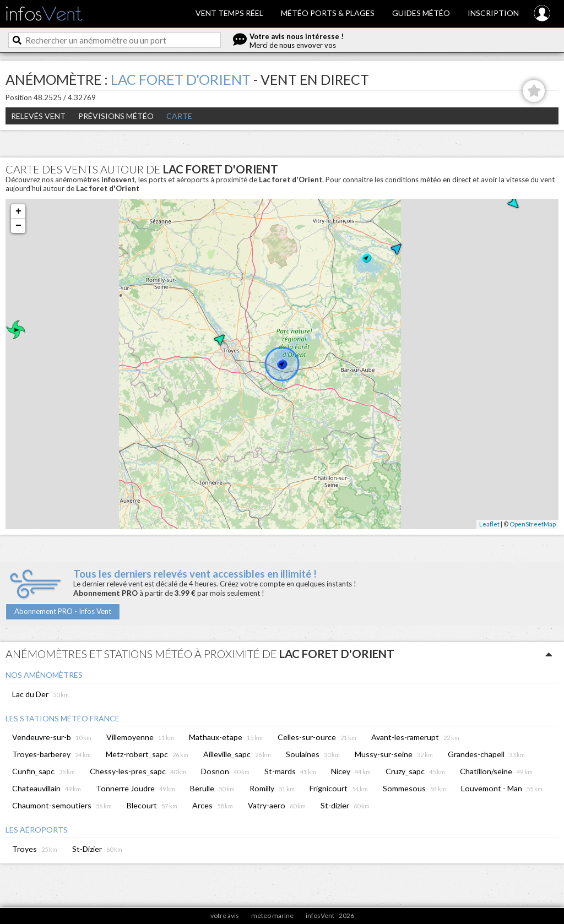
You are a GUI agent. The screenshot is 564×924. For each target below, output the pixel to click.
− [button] (18, 226)
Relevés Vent (38, 116)
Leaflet (489, 524)
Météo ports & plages (328, 13)
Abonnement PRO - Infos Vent (63, 611)
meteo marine (272, 915)
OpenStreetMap (533, 524)
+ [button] (18, 211)
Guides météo (421, 13)
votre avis (225, 915)
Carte (179, 116)
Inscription (493, 13)
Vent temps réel (229, 13)
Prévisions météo (116, 116)
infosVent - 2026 (330, 915)
